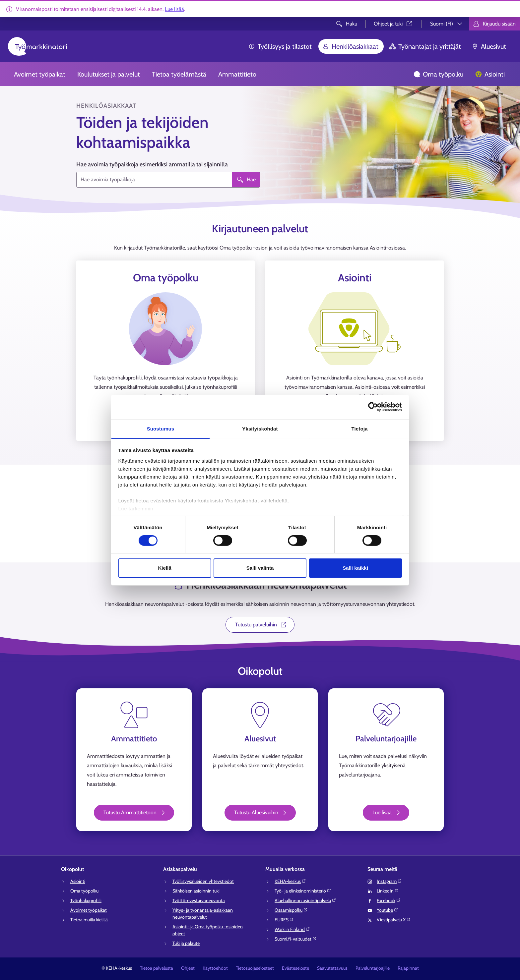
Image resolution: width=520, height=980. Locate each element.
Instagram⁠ (389, 881)
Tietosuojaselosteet (255, 968)
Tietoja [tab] (360, 428)
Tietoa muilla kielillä (89, 920)
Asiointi (490, 74)
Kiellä (164, 568)
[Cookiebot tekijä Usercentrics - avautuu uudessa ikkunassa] (373, 407)
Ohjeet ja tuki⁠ (393, 24)
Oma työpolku (438, 74)
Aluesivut (489, 46)
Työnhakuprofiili (86, 900)
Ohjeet (188, 968)
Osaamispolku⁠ (291, 910)
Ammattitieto (237, 74)
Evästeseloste (295, 968)
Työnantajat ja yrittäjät (425, 46)
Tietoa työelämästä (179, 74)
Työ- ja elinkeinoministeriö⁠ (303, 891)
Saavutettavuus (332, 968)
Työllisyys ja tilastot (280, 46)
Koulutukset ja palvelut (109, 74)
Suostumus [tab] (161, 428)
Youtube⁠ (388, 910)
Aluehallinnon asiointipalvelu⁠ (305, 900)
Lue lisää (174, 9)
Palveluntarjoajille (373, 968)
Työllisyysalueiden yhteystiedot (203, 881)
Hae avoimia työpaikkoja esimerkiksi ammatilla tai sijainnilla (152, 164)
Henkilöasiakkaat (350, 46)
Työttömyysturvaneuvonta (199, 900)
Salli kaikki (355, 568)
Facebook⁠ (389, 900)
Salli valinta (260, 568)
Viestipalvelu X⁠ (394, 920)
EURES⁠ (284, 920)
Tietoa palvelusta (157, 968)
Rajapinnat (408, 968)
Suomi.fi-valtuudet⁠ (296, 939)
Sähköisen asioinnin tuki (196, 891)
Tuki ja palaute (186, 943)
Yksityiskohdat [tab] (260, 428)
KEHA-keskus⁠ (290, 881)
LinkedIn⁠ (388, 891)
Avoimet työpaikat (40, 74)
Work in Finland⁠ (292, 929)
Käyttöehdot (215, 968)
